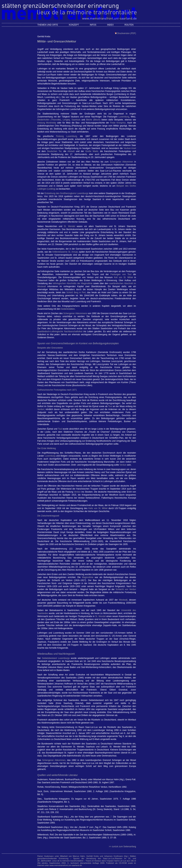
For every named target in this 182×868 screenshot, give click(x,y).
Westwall (123, 600)
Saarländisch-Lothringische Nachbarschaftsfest (60, 331)
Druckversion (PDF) (126, 33)
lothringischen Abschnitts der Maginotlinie (73, 283)
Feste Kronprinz (118, 123)
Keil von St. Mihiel (123, 277)
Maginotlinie (88, 577)
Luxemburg (124, 117)
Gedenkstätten (68, 309)
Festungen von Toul (121, 274)
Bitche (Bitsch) (93, 120)
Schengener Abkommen (121, 162)
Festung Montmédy (47, 123)
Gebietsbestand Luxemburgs (56, 658)
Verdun (41, 409)
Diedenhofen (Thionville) (49, 120)
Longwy (66, 120)
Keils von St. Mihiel (98, 508)
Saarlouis (76, 120)
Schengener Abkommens (75, 313)
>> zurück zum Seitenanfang (122, 847)
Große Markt (92, 151)
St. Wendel (69, 226)
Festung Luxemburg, (67, 136)
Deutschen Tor (54, 151)
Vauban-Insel (130, 148)
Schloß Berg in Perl (76, 292)
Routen (129, 25)
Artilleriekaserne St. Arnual (65, 252)
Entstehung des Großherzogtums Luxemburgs (67, 193)
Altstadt (71, 151)
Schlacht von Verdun (126, 589)
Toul (110, 406)
